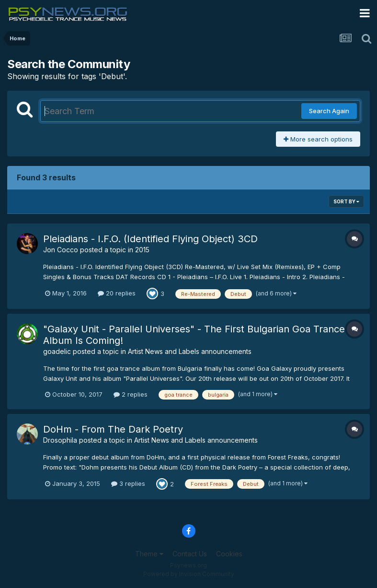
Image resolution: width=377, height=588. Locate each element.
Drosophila (60, 440)
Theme (149, 554)
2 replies (131, 394)
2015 (142, 250)
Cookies (229, 554)
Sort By (346, 201)
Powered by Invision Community (189, 574)
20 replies (117, 293)
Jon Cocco (61, 250)
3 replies (128, 483)
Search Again (329, 111)
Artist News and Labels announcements (190, 351)
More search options (318, 139)
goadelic (57, 351)
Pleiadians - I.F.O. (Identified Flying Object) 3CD (150, 239)
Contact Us (190, 554)
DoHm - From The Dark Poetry (113, 429)
